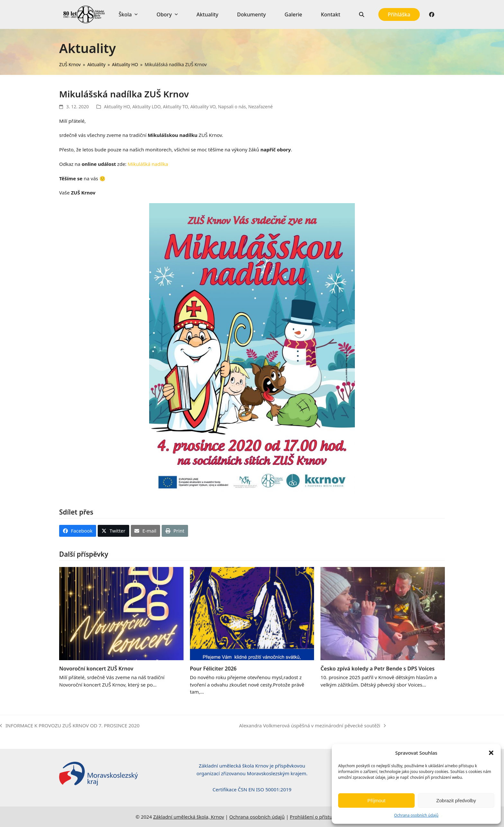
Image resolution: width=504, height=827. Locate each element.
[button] (491, 753)
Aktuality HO (117, 107)
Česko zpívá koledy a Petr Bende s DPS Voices (378, 669)
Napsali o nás (232, 107)
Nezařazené (260, 107)
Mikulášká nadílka (148, 164)
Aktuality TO (175, 107)
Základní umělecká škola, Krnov (189, 817)
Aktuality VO (203, 107)
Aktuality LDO (147, 107)
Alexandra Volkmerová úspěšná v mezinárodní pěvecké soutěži (312, 726)
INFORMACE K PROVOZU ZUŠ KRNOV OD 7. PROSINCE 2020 (70, 726)
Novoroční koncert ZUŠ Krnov (96, 669)
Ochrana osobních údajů (416, 815)
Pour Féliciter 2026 (213, 669)
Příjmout (376, 800)
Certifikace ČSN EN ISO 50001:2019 (252, 789)
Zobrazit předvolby (456, 800)
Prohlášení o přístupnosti (318, 817)
